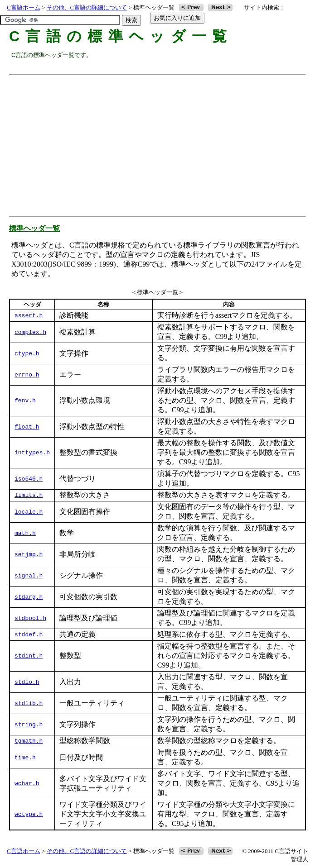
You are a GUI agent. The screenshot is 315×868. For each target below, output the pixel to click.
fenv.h (25, 401)
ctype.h (27, 353)
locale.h (29, 512)
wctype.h (29, 815)
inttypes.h (32, 453)
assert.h (29, 316)
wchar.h (27, 784)
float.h (27, 427)
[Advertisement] (163, 142)
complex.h (30, 332)
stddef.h (29, 635)
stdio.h (27, 682)
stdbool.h (30, 618)
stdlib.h (29, 703)
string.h (29, 725)
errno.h (27, 375)
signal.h (29, 576)
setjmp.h (29, 554)
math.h (25, 533)
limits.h (29, 496)
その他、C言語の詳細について (87, 7)
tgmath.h (29, 741)
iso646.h (29, 479)
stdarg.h (29, 597)
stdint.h (29, 656)
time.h (25, 758)
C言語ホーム (24, 7)
